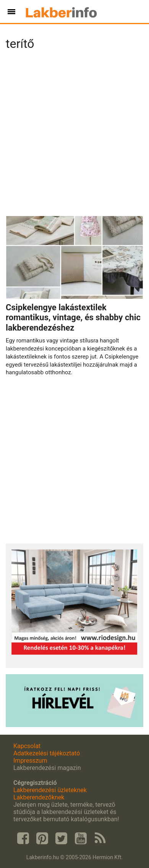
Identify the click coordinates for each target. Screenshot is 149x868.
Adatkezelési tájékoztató (47, 753)
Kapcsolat (27, 746)
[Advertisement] (74, 136)
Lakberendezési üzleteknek (50, 790)
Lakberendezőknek (39, 797)
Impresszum (30, 761)
